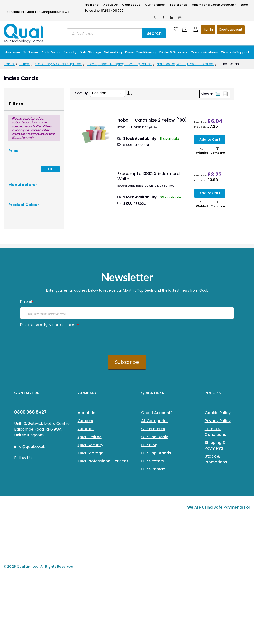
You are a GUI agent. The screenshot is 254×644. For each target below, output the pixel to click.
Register (231, 30)
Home (9, 64)
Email (27, 302)
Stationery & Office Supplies (58, 64)
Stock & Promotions (216, 459)
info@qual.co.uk (30, 446)
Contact (86, 429)
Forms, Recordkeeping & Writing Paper (119, 64)
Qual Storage (91, 453)
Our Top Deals (155, 437)
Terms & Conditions (215, 432)
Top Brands (178, 5)
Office (25, 64)
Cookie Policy (218, 413)
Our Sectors (153, 461)
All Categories (155, 421)
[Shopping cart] (186, 29)
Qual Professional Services (103, 461)
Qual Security (91, 445)
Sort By (82, 93)
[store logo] (24, 33)
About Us (110, 5)
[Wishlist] (176, 29)
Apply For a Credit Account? (214, 5)
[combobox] (105, 33)
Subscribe (127, 362)
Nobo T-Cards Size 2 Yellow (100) (152, 120)
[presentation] (56, 339)
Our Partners (155, 5)
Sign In (208, 29)
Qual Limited (90, 437)
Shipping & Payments (215, 445)
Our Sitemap (153, 469)
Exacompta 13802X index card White (148, 176)
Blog (245, 5)
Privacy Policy (218, 421)
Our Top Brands (156, 453)
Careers (85, 421)
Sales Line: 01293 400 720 (104, 11)
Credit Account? (157, 413)
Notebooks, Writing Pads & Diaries (185, 64)
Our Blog (149, 445)
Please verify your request (50, 325)
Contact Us (131, 5)
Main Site (91, 5)
